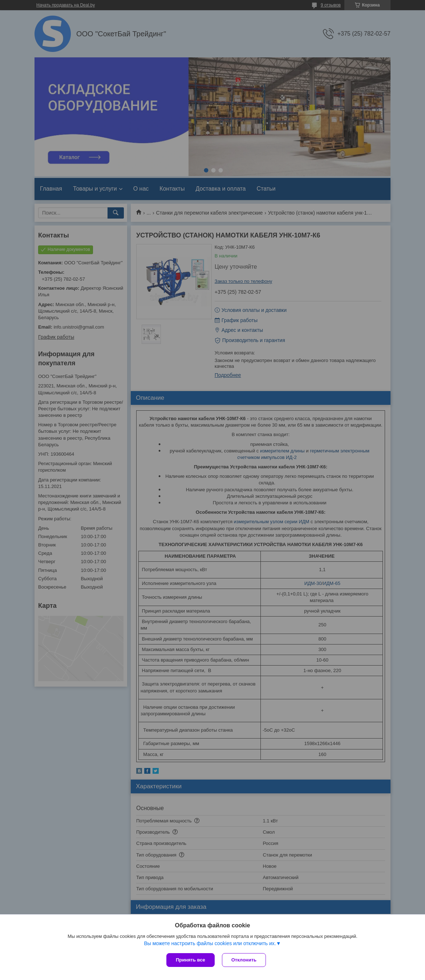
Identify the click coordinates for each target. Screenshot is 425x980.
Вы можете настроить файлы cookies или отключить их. (210, 943)
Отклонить (244, 960)
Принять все (191, 960)
